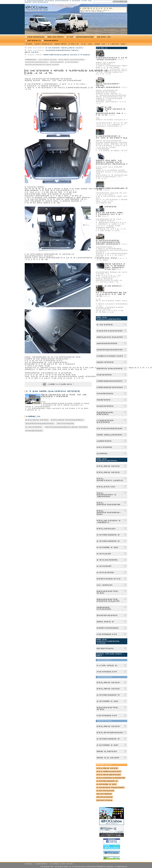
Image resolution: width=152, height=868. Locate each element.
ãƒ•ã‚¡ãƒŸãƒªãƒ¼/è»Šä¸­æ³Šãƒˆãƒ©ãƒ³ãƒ (37, 62)
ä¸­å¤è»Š (70, 37)
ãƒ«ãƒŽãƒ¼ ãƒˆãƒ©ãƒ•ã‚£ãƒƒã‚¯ (108, 628)
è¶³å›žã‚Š (97, 44)
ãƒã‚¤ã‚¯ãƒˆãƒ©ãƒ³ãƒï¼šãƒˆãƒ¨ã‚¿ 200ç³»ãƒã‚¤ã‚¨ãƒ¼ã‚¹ (65, 48)
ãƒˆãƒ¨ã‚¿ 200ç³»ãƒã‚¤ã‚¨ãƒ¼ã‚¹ (48, 60)
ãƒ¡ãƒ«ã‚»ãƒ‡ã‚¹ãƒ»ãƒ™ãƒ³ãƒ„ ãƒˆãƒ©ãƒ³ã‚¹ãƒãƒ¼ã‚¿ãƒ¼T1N (108, 600)
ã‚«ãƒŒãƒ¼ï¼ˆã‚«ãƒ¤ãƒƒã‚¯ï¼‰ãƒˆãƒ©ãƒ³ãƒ (110, 356)
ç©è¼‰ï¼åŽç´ (74, 44)
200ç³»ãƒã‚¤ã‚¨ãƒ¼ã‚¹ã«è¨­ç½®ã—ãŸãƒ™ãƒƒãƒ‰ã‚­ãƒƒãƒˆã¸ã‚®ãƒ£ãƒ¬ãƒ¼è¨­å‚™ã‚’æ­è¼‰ (115, 267)
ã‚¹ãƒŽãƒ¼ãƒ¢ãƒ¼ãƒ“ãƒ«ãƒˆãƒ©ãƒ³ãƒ (110, 387)
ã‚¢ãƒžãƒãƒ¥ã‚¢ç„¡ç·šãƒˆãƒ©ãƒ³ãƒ (110, 435)
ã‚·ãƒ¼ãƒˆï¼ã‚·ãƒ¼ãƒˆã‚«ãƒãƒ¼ (43, 44)
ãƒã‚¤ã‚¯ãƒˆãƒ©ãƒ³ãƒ (72, 62)
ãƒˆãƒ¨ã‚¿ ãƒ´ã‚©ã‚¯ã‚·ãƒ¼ (106, 487)
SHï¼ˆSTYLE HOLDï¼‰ (57, 62)
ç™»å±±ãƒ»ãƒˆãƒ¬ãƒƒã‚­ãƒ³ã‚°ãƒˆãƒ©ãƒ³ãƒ (105, 421)
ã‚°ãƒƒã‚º (123, 44)
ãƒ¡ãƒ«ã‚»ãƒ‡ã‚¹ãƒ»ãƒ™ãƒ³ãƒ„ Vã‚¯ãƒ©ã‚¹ (108, 592)
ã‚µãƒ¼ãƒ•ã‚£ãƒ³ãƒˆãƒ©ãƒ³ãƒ (107, 343)
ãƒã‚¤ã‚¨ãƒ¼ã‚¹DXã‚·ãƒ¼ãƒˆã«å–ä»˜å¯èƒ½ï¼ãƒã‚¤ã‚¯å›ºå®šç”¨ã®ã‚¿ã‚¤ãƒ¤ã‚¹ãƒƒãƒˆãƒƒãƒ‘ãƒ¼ (120, 137)
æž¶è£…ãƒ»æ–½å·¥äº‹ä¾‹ (56, 37)
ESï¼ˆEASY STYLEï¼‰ (104, 800)
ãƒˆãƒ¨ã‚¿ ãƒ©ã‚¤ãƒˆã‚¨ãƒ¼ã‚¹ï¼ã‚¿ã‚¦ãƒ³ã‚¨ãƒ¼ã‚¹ (110, 479)
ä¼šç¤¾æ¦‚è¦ (29, 864)
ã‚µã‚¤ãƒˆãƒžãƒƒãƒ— (42, 864)
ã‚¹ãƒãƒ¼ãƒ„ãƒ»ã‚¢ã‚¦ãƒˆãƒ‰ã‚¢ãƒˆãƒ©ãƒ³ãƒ (110, 428)
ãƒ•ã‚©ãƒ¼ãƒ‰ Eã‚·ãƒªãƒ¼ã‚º (107, 615)
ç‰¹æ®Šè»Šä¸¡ (102, 454)
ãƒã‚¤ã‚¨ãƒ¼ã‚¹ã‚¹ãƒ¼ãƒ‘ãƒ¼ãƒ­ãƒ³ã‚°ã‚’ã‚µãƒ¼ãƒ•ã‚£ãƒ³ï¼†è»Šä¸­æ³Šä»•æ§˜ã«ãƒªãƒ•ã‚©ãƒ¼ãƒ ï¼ (109, 242)
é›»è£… (104, 44)
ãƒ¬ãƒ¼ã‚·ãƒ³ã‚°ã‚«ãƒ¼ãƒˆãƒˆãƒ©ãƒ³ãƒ (110, 331)
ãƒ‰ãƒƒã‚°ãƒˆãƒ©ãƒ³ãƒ (105, 406)
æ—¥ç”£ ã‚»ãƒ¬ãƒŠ (104, 554)
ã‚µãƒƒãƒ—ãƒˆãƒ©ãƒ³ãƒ (106, 362)
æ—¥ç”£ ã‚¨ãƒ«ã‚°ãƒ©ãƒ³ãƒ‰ (107, 560)
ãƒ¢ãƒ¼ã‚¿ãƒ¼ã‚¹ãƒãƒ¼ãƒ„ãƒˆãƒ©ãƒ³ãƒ (110, 337)
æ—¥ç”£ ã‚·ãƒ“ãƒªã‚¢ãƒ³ (105, 572)
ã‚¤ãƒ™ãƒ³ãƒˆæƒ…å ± (34, 40)
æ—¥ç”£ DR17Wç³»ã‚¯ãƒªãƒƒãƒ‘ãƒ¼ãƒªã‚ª (110, 788)
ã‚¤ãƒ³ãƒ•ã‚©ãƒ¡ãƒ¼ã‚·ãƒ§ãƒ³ (85, 37)
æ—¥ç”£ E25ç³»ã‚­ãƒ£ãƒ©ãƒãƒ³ (108, 541)
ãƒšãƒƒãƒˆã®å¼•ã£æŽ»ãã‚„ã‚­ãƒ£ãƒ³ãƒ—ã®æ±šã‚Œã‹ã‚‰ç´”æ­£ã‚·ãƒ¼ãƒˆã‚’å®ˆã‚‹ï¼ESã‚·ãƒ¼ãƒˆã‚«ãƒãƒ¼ (113, 162)
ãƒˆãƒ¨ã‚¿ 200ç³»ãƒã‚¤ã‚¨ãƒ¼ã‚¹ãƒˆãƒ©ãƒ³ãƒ (72, 60)
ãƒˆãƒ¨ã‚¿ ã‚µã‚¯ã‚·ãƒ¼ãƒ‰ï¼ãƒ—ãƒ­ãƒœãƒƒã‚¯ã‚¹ (109, 521)
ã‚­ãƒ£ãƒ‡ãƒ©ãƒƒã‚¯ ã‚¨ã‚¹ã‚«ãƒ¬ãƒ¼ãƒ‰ (104, 608)
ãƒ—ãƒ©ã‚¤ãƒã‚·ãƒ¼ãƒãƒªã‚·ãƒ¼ (61, 864)
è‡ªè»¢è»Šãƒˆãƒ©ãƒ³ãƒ (34, 431)
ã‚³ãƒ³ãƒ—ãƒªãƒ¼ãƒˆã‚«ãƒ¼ (36, 37)
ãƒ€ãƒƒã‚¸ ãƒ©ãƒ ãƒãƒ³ (105, 622)
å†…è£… (84, 44)
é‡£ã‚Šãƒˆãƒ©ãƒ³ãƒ (104, 400)
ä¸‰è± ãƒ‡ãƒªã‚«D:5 (105, 585)
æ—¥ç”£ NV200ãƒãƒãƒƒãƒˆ (108, 547)
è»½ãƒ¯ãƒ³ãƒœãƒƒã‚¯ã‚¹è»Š (107, 634)
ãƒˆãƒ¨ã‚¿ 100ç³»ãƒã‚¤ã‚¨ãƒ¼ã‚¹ (108, 472)
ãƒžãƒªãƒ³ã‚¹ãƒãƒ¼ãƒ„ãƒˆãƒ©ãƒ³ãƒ (110, 368)
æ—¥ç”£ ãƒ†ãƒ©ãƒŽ (104, 566)
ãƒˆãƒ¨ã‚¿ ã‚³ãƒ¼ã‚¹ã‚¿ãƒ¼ (106, 529)
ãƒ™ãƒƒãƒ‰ (29, 44)
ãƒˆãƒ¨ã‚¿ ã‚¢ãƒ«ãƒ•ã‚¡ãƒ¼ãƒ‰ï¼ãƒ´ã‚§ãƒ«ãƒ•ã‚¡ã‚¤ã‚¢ (106, 495)
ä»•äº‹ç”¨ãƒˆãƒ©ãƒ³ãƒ (105, 447)
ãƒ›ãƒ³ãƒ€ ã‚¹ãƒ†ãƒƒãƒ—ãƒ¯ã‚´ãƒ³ (109, 579)
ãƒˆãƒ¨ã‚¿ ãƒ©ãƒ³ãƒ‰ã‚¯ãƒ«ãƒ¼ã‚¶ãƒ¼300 (108, 504)
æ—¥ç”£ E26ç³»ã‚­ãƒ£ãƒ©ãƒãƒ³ (108, 535)
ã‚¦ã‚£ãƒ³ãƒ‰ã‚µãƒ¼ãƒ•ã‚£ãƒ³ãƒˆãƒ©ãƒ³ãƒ (110, 350)
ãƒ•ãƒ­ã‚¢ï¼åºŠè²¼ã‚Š (60, 44)
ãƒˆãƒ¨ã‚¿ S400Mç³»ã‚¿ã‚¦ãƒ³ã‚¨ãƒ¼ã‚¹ (109, 771)
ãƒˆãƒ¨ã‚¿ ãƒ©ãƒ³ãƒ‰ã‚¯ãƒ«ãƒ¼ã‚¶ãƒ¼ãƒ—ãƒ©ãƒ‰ (109, 513)
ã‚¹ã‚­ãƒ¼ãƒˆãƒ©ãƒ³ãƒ (105, 375)
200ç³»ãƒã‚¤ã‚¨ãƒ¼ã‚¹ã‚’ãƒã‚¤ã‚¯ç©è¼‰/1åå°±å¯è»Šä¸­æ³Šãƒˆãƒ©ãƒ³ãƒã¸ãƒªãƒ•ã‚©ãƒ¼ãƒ (64, 396)
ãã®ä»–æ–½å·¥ (113, 44)
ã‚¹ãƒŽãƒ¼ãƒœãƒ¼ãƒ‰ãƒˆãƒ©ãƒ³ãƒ (110, 381)
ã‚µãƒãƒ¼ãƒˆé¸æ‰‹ (104, 37)
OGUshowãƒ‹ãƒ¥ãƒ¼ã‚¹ (51, 40)
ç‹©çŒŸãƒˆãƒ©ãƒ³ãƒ (105, 441)
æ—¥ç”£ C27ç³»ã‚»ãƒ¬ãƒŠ (105, 791)
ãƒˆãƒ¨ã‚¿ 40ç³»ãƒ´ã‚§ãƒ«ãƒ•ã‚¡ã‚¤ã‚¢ (109, 775)
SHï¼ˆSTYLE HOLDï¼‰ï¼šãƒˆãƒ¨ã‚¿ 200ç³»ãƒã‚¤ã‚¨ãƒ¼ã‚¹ (42, 65)
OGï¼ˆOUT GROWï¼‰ (104, 794)
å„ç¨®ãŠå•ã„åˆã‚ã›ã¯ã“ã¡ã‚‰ (103, 10)
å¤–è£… (91, 44)
